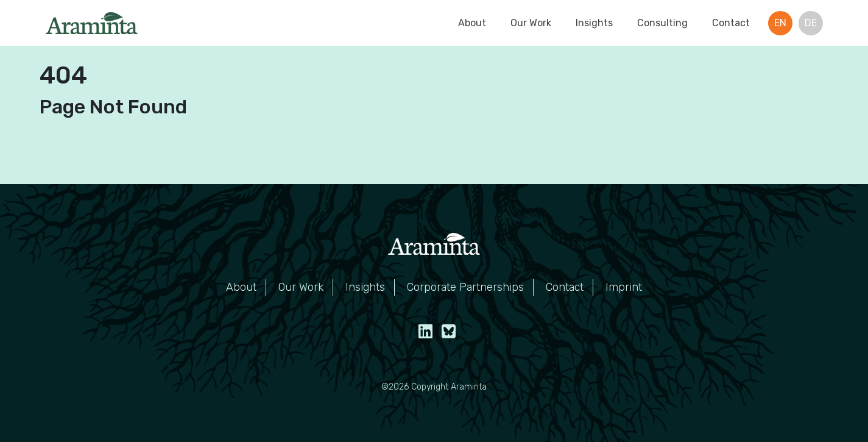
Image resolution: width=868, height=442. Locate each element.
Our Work (531, 23)
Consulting (662, 23)
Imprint (624, 287)
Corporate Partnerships (465, 287)
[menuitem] (780, 23)
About (472, 23)
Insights (594, 23)
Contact (731, 23)
